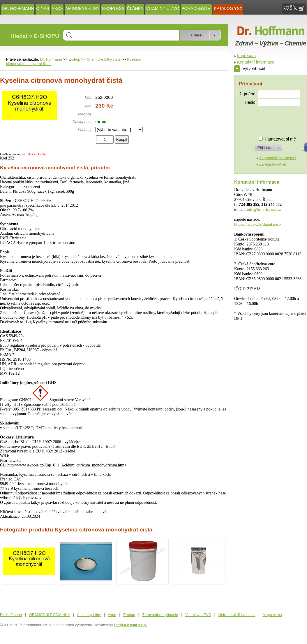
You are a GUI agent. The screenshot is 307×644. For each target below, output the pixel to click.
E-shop (74, 59)
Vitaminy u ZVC (163, 8)
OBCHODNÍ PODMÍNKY (50, 615)
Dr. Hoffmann (18, 8)
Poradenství (196, 8)
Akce (57, 8)
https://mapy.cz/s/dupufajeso (257, 224)
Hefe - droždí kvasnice (237, 615)
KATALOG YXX (228, 8)
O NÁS (43, 8)
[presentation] (263, 119)
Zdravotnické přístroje (160, 615)
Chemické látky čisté (104, 59)
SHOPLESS (113, 8)
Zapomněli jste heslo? (278, 158)
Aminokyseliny (82, 8)
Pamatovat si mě (280, 139)
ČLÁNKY (135, 8)
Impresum (246, 56)
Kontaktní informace (256, 62)
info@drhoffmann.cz (264, 209)
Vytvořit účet (250, 69)
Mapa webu (272, 615)
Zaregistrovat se (273, 164)
